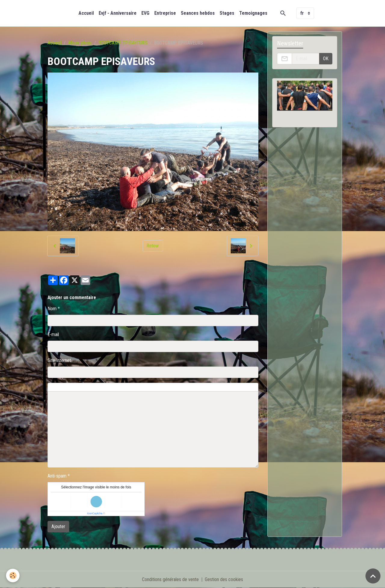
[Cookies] (13, 576)
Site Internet (59, 360)
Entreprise (165, 13)
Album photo (80, 43)
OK (326, 59)
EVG (145, 13)
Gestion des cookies (224, 579)
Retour (153, 246)
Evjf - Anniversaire (118, 13)
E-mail (53, 334)
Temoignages (253, 13)
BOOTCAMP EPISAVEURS (123, 43)
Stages (227, 13)
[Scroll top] (373, 576)
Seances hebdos (198, 13)
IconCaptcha (95, 513)
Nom (52, 309)
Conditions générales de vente (170, 579)
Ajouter (58, 526)
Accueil (86, 13)
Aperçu (184, 387)
